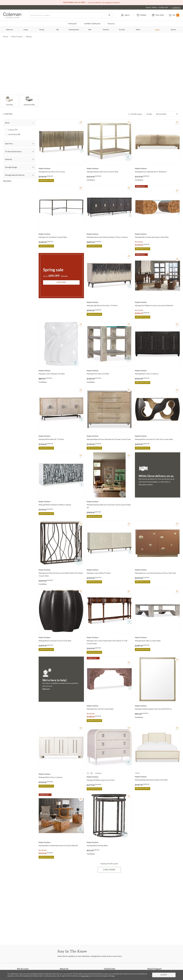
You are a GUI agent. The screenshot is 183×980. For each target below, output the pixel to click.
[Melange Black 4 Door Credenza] (158, 366)
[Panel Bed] (9, 96)
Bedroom (10, 30)
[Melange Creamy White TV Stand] (109, 565)
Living (26, 30)
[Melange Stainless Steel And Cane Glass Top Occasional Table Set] (109, 497)
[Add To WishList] (81, 117)
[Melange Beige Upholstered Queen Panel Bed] (158, 772)
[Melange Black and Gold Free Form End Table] (61, 632)
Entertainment (74, 30)
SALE (157, 30)
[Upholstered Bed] (29, 96)
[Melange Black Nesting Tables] (109, 837)
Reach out (46, 684)
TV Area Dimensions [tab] (13, 146)
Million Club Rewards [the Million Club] (92, 24)
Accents (122, 30)
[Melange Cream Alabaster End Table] (61, 366)
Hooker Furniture (17, 37)
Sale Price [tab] (9, 139)
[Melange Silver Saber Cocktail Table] (158, 632)
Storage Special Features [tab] (15, 170)
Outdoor (106, 30)
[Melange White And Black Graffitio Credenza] (61, 497)
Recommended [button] (161, 109)
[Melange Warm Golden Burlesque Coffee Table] (158, 229)
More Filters (7, 176)
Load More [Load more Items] (109, 865)
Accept (164, 975)
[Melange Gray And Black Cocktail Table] (61, 229)
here (113, 976)
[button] (125, 15)
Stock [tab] (7, 118)
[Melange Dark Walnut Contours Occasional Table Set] (158, 297)
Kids (90, 30)
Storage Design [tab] (11, 162)
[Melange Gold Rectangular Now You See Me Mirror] (158, 701)
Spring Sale (139, 237)
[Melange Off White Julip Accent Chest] (109, 772)
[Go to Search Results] (109, 15)
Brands (173, 30)
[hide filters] (9, 109)
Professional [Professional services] (72, 24)
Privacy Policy (85, 976)
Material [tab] (8, 154)
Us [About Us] (63, 968)
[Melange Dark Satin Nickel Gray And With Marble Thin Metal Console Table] (61, 565)
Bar (58, 30)
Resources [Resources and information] (111, 24)
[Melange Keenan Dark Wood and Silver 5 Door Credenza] (109, 229)
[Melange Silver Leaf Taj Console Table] (109, 701)
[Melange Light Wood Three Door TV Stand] (109, 297)
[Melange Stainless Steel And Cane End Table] (109, 163)
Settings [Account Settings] (23, 968)
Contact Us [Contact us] (176, 7)
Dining (42, 30)
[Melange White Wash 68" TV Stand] (61, 431)
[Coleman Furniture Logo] (12, 17)
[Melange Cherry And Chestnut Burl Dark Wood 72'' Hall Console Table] (109, 632)
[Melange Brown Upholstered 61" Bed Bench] (158, 163)
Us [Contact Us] (151, 968)
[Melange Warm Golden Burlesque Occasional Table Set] (61, 837)
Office (138, 30)
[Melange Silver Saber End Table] (109, 366)
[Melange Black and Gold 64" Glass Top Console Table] (158, 431)
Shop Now (61, 277)
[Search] (70, 15)
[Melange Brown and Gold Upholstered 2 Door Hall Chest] (158, 565)
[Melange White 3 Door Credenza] (61, 769)
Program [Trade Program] (109, 968)
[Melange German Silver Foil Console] (61, 163)
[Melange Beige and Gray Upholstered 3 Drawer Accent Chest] (109, 431)
